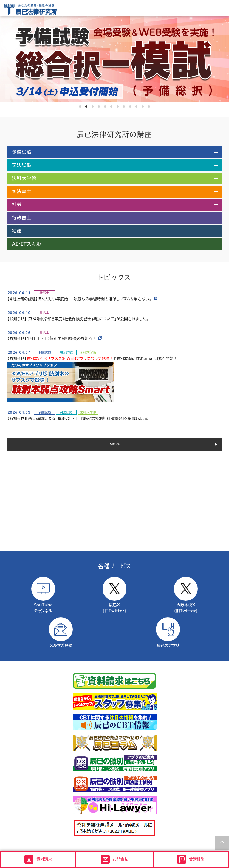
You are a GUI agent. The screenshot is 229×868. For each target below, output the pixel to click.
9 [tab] (130, 107)
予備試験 (22, 152)
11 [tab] (143, 107)
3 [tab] (93, 107)
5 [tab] (105, 107)
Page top (222, 843)
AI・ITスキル (27, 244)
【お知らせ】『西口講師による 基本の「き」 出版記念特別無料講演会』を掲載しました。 (80, 419)
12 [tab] (149, 107)
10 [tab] (136, 107)
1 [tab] (80, 107)
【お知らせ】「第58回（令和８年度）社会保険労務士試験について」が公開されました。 (78, 319)
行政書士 (22, 218)
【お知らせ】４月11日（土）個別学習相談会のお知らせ (55, 339)
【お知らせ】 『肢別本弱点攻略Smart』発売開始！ (92, 359)
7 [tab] (118, 107)
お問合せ (114, 859)
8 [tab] (124, 107)
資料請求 (38, 859)
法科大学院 (24, 178)
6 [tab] (111, 107)
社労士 (19, 205)
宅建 (17, 231)
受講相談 (191, 859)
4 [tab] (99, 107)
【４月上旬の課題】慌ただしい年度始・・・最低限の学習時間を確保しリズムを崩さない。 (82, 299)
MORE (115, 444)
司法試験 (22, 165)
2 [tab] (86, 107)
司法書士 (22, 191)
